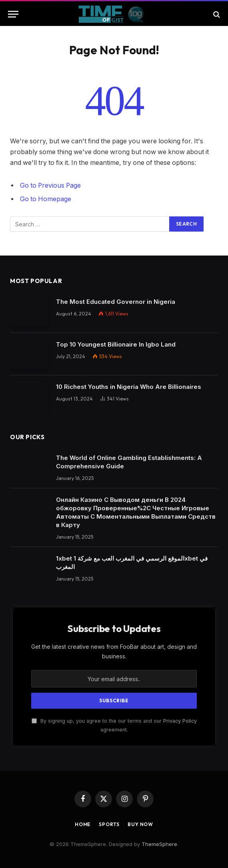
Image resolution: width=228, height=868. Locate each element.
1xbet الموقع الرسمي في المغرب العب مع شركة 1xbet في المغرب (132, 563)
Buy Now (140, 824)
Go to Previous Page (50, 185)
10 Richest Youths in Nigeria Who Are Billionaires (129, 387)
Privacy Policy (180, 721)
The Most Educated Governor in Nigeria (116, 302)
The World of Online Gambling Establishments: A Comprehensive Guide (129, 462)
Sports (109, 824)
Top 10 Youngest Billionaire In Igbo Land (116, 344)
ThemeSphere (159, 844)
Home (83, 824)
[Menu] (13, 14)
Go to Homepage (46, 199)
